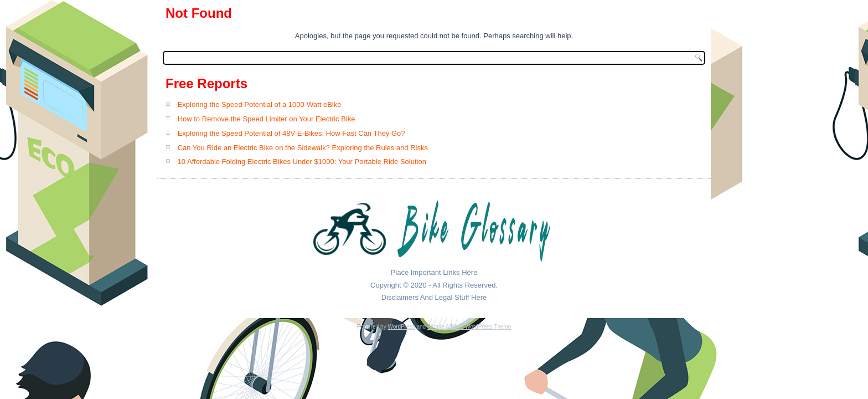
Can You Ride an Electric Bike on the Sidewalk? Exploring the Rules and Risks (303, 148)
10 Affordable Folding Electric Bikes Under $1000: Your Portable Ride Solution (302, 162)
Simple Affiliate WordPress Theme (469, 327)
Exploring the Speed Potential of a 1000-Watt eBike (260, 104)
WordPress (401, 327)
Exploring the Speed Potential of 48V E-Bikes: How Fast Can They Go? (291, 133)
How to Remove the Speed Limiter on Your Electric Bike (267, 119)
